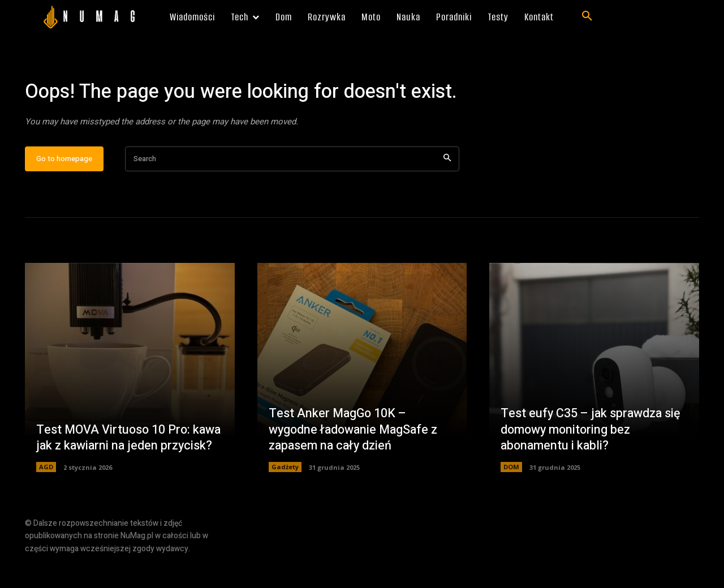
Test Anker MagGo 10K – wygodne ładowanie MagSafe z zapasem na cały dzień (355, 462)
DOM (511, 500)
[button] (587, 16)
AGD (46, 500)
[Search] (447, 191)
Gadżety (285, 500)
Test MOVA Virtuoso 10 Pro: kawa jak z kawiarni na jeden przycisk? (115, 462)
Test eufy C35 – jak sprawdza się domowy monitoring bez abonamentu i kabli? (592, 462)
